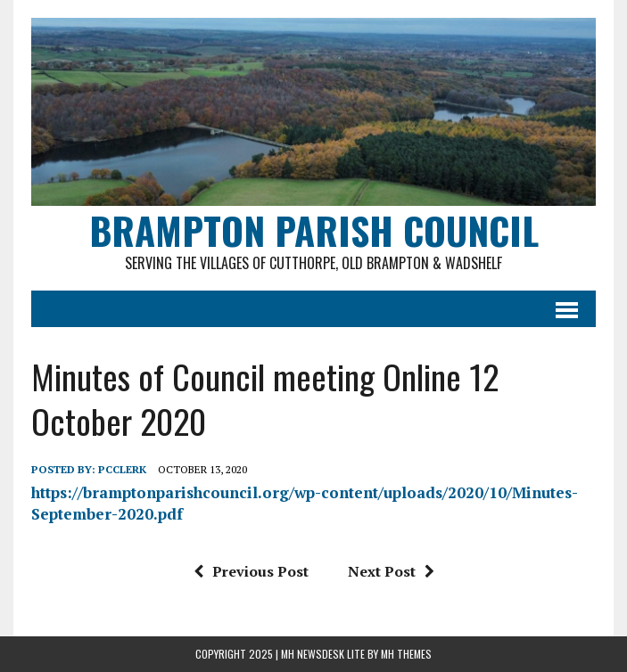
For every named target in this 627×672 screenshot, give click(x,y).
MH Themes (406, 654)
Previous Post (251, 571)
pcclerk (122, 469)
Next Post (391, 571)
